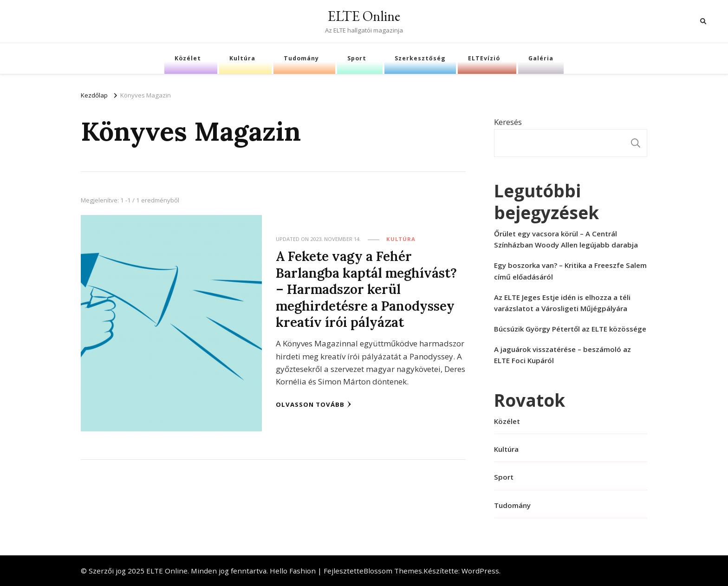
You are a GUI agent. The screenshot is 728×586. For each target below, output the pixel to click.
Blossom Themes (393, 571)
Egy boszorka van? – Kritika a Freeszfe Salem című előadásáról (570, 271)
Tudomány (301, 58)
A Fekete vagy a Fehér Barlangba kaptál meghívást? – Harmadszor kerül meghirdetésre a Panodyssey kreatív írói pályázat (366, 289)
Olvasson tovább (314, 404)
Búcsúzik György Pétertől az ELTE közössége (570, 329)
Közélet (188, 58)
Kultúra (242, 58)
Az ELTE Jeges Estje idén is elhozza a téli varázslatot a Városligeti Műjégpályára (562, 303)
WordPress (480, 571)
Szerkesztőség (420, 58)
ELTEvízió (484, 58)
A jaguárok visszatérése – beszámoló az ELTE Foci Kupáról (562, 355)
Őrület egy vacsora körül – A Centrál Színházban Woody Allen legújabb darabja (566, 239)
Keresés (508, 122)
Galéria (541, 58)
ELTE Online (364, 16)
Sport (357, 58)
